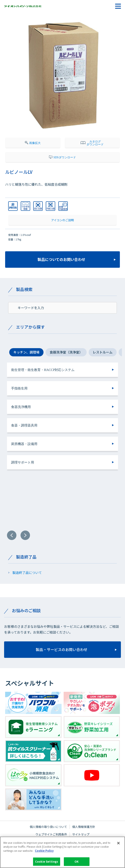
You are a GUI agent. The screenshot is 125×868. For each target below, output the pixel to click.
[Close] (118, 844)
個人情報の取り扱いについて (48, 827)
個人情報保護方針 (84, 827)
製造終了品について (27, 572)
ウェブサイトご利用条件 (51, 834)
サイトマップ (81, 834)
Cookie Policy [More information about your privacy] (44, 851)
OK (77, 862)
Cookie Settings (47, 862)
